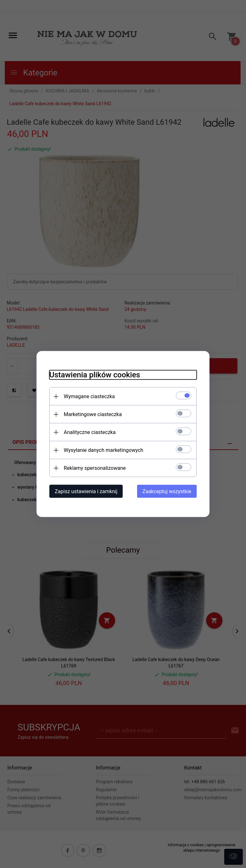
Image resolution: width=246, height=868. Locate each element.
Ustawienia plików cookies (95, 375)
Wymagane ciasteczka (89, 396)
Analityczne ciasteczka (90, 432)
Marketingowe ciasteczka (93, 414)
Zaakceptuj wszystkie (167, 491)
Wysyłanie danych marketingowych (103, 450)
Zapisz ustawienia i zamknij (86, 491)
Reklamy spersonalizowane (95, 468)
